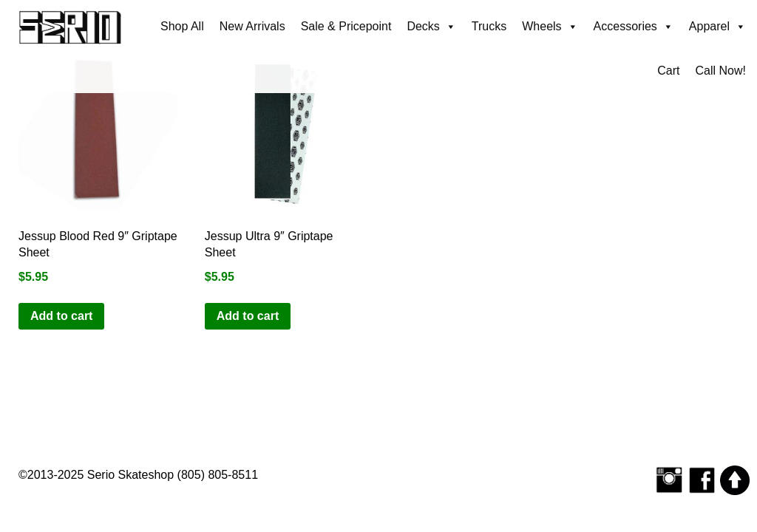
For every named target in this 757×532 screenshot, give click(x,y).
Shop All (182, 26)
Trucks (489, 26)
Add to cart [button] (61, 316)
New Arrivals (252, 26)
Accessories (634, 27)
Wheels (550, 27)
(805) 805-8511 (218, 475)
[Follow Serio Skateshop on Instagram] (669, 479)
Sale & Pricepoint (346, 26)
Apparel (717, 27)
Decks (431, 27)
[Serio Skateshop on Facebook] (702, 479)
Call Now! (721, 71)
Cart (668, 71)
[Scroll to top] (735, 479)
